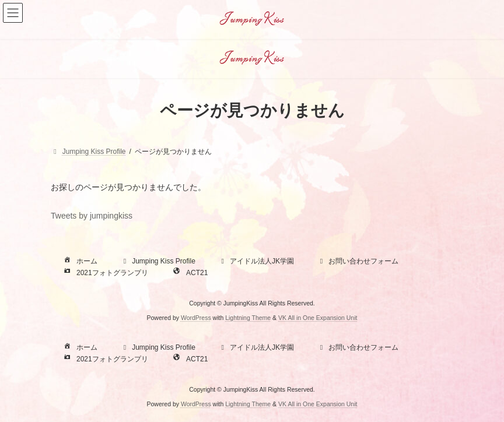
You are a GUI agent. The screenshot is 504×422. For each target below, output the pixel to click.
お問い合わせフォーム (358, 261)
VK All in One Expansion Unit (318, 318)
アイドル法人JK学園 (256, 261)
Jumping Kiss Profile (158, 261)
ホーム (79, 261)
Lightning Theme (248, 318)
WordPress (196, 318)
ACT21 (189, 273)
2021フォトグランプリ (105, 273)
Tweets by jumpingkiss (92, 216)
